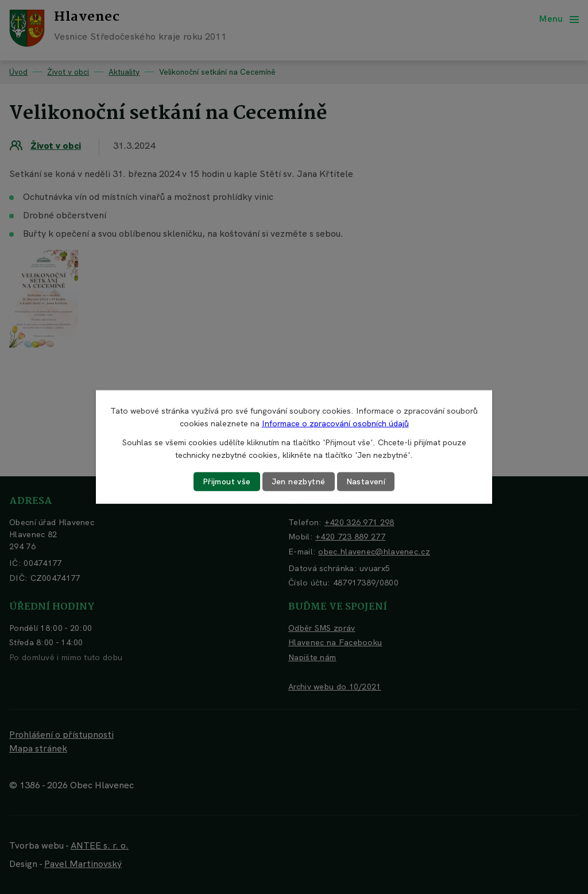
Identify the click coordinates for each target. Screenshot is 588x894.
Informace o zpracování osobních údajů (335, 423)
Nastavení (366, 481)
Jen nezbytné (299, 481)
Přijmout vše (227, 481)
